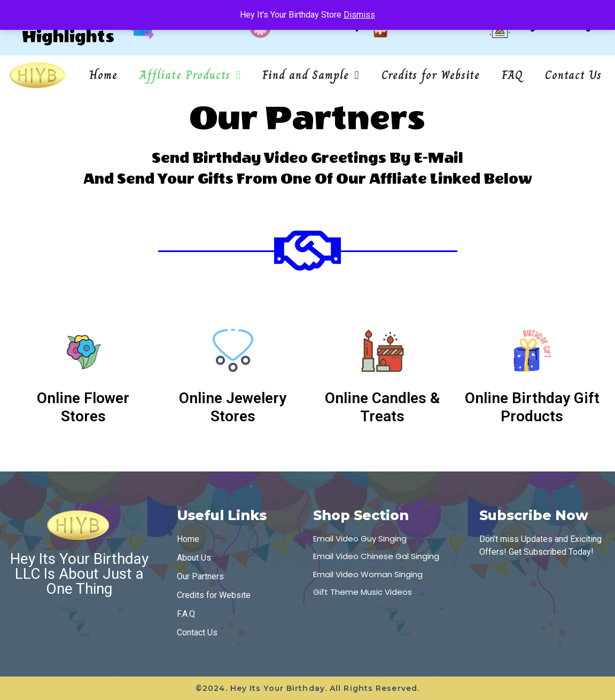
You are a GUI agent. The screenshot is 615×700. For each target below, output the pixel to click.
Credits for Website (431, 75)
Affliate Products (190, 75)
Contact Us (573, 75)
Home (103, 75)
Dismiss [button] (359, 15)
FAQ (512, 75)
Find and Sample (311, 75)
